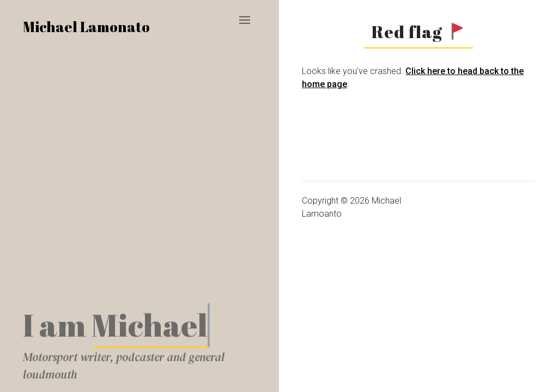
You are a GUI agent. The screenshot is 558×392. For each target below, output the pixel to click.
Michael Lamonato (86, 27)
